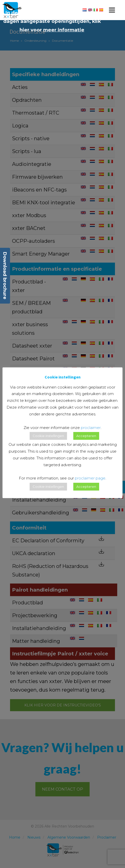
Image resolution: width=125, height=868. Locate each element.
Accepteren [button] (86, 436)
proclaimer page (90, 478)
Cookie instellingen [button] (48, 436)
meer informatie (64, 30)
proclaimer (91, 428)
